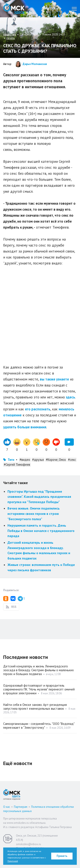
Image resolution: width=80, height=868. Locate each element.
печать (11, 38)
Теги (11, 460)
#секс (72, 460)
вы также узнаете (54, 379)
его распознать (38, 409)
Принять (62, 856)
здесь (71, 397)
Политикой (13, 861)
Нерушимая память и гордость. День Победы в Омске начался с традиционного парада (41, 531)
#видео (25, 460)
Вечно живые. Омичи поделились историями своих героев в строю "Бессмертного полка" (34, 513)
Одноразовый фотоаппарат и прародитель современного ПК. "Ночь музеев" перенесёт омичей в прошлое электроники (39, 689)
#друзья (38, 460)
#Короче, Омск (56, 460)
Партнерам (21, 807)
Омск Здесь (14, 9)
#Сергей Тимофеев (17, 465)
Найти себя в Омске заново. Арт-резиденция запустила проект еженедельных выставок (35, 707)
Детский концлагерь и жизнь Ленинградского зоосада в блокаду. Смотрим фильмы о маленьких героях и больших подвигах (39, 670)
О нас (7, 807)
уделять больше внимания (25, 427)
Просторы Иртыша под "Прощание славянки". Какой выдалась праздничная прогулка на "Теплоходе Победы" (39, 497)
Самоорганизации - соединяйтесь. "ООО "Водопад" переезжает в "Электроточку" (39, 726)
